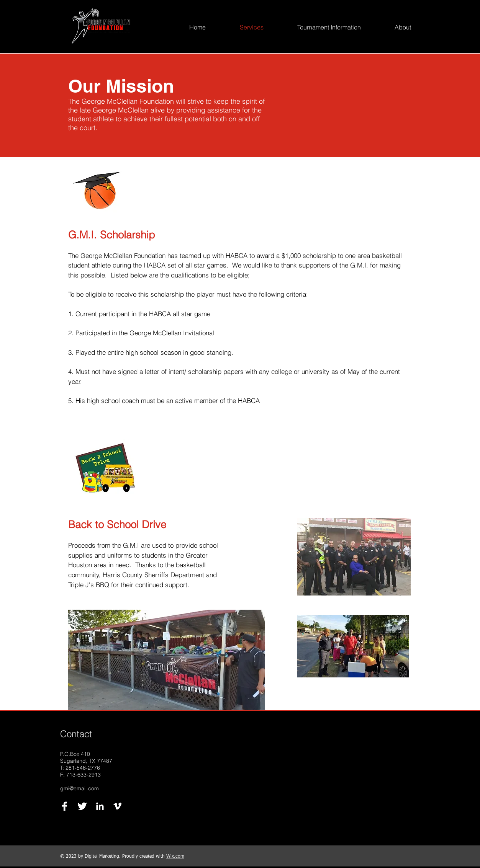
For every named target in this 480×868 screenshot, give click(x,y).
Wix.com (175, 857)
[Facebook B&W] (65, 806)
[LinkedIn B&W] (100, 806)
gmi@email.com (79, 788)
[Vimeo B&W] (117, 806)
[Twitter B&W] (82, 806)
